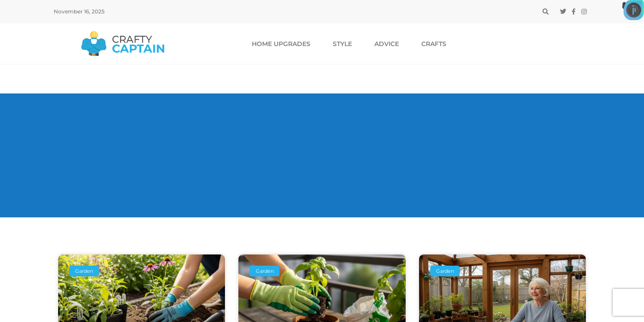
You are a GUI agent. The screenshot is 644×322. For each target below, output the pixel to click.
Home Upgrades (281, 44)
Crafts (434, 44)
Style (342, 44)
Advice (387, 44)
